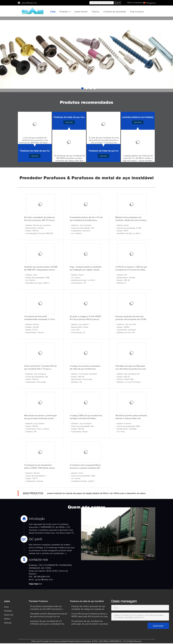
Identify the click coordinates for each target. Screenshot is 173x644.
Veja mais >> (35, 584)
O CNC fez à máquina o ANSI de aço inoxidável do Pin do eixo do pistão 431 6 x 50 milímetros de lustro (131, 268)
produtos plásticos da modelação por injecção (145, 117)
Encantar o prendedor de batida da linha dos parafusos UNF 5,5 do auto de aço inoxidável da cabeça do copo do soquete (41, 219)
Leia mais (35, 156)
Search (117, 3)
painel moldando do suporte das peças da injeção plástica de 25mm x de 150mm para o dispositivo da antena (96, 493)
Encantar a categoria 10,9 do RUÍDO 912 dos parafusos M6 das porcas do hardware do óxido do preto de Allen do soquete (86, 318)
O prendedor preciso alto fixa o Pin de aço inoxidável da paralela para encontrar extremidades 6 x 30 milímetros (86, 219)
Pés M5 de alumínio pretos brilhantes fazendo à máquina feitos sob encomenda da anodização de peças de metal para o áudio (132, 417)
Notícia (7, 619)
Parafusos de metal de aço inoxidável (38, 151)
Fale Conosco (137, 11)
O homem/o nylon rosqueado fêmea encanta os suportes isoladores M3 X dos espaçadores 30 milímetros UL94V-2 (86, 467)
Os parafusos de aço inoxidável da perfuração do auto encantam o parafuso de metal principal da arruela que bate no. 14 (90, 623)
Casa (53, 11)
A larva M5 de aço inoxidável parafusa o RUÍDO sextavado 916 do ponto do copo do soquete (90, 615)
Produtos (64, 11)
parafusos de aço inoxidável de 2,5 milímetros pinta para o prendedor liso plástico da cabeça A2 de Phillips (47, 623)
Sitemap (8, 623)
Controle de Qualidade (115, 11)
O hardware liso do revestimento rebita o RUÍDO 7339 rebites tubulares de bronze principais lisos (41, 467)
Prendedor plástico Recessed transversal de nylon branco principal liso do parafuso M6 (49, 615)
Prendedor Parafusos (38, 601)
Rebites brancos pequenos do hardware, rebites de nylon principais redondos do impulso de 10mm (131, 219)
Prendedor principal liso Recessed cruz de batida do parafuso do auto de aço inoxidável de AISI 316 (131, 367)
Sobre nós (9, 615)
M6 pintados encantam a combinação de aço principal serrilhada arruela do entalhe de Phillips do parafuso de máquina (40, 417)
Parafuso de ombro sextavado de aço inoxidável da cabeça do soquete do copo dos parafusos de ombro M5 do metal (88, 608)
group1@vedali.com (29, 3)
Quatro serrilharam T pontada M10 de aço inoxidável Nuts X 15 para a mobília (40, 367)
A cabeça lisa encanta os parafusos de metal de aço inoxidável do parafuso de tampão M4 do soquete (85, 367)
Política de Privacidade (40, 641)
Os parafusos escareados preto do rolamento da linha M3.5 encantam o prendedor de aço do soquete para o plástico (47, 608)
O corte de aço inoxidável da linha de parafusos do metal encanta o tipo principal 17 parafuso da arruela (104, 141)
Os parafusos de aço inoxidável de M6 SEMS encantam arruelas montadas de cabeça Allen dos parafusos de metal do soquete (69, 159)
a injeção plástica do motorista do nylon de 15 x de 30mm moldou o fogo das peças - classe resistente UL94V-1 (138, 159)
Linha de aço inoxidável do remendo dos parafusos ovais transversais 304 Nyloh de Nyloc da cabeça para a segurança (35, 141)
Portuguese (151, 3)
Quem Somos (81, 11)
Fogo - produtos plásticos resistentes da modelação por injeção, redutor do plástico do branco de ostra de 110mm (86, 268)
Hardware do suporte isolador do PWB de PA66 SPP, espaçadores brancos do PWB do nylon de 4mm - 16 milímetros (41, 268)
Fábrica (96, 11)
